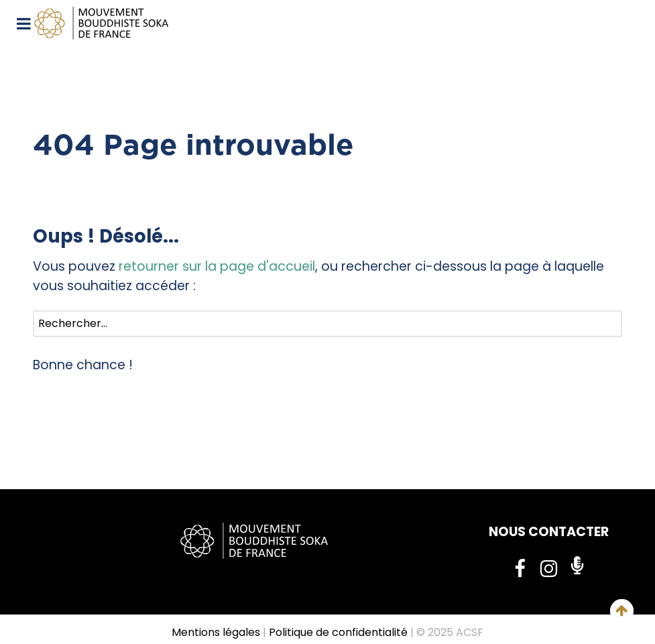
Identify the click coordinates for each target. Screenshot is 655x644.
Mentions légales (216, 632)
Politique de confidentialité (338, 632)
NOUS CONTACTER (549, 532)
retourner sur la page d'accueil (217, 266)
